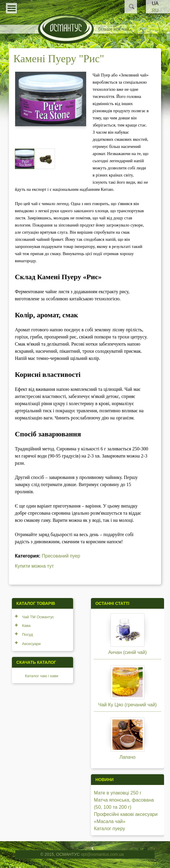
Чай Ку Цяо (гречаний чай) (128, 705)
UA (155, 3)
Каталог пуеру (110, 829)
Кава (26, 626)
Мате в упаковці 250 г (118, 793)
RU (155, 11)
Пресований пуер (61, 556)
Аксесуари (31, 644)
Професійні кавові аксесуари (126, 814)
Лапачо (127, 757)
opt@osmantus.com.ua (102, 854)
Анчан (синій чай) (127, 652)
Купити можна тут (34, 566)
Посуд (27, 634)
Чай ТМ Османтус (38, 617)
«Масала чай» (110, 821)
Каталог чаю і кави (42, 676)
